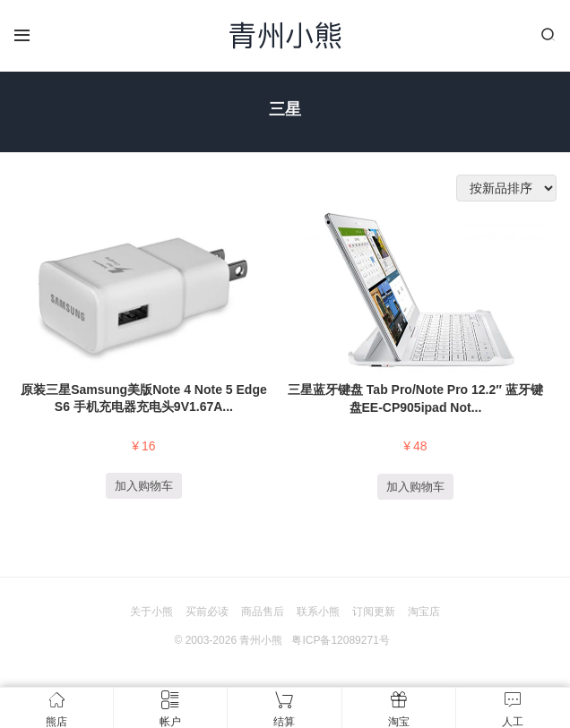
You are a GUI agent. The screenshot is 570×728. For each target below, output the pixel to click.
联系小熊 (318, 612)
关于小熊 (151, 612)
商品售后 (263, 612)
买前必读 (207, 612)
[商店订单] (506, 188)
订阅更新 (374, 612)
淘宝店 (424, 612)
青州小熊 (261, 640)
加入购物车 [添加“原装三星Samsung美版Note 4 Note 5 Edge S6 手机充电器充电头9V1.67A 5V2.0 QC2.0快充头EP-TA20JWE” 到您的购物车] (144, 486)
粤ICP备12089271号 (340, 640)
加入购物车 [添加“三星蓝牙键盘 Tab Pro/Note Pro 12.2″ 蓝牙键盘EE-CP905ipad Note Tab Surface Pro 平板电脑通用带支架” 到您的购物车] (415, 487)
